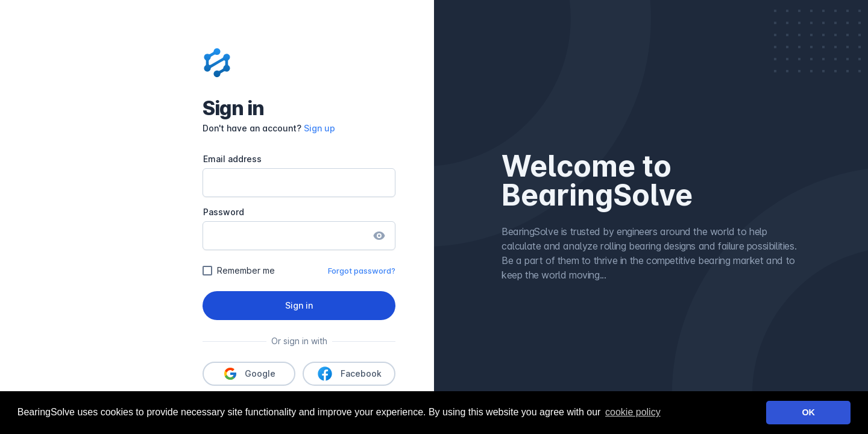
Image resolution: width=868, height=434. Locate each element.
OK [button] (808, 412)
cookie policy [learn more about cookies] (633, 412)
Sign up (319, 128)
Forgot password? (362, 271)
